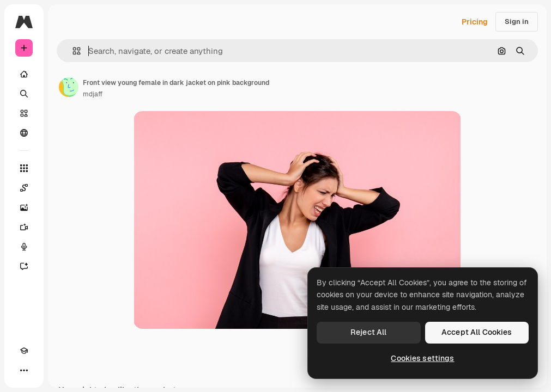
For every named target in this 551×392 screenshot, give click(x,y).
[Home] (24, 74)
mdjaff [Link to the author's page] (93, 94)
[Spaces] (24, 188)
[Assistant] (24, 266)
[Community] (24, 133)
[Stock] (24, 113)
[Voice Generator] (24, 247)
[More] (24, 370)
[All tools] (24, 168)
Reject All (368, 332)
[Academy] (24, 351)
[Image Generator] (24, 207)
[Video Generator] (24, 227)
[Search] (24, 94)
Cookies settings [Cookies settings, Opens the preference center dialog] (422, 358)
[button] (72, 51)
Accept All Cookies (477, 332)
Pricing (475, 22)
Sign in (517, 22)
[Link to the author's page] (69, 87)
